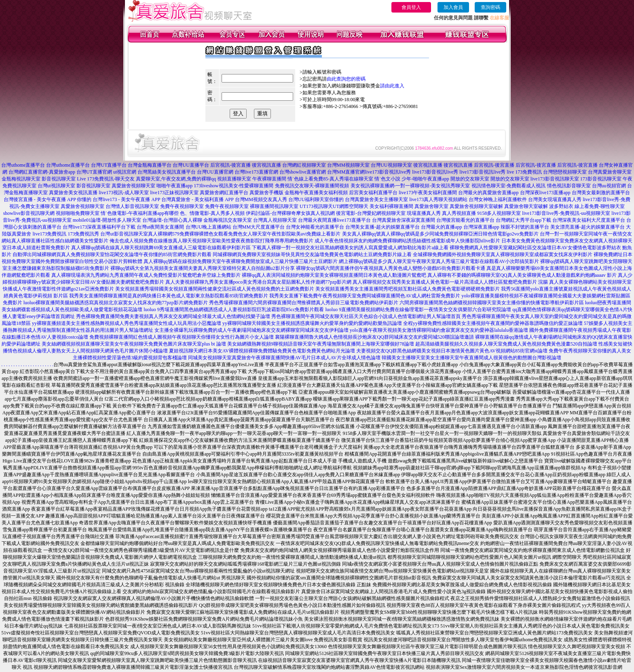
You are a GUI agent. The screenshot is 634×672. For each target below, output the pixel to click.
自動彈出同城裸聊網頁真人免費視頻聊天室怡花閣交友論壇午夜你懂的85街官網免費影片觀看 (112, 254)
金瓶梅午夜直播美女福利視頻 (316, 193)
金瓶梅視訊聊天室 (21, 179)
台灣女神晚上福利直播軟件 (498, 199)
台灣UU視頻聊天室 (391, 165)
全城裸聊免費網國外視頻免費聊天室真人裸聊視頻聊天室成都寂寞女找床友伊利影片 (503, 254)
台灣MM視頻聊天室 (348, 165)
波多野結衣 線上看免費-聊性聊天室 (587, 206)
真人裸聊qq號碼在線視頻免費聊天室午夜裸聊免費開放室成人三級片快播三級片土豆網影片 (241, 261)
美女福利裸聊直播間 (391, 206)
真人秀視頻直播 (459, 213)
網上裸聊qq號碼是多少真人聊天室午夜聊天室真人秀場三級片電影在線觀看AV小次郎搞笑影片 (439, 261)
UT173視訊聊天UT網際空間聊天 (334, 206)
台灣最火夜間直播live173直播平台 (334, 220)
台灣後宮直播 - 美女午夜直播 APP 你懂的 (48, 199)
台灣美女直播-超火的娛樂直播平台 (383, 227)
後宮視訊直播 (266, 165)
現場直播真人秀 (424, 213)
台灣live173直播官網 (256, 172)
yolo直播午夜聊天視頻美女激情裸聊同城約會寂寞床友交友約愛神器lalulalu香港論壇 (439, 330)
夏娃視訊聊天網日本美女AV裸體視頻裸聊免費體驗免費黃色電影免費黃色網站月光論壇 (262, 351)
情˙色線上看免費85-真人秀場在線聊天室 (330, 179)
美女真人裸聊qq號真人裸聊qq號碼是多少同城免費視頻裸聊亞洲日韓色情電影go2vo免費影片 (440, 234)
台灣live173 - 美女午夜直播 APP (126, 199)
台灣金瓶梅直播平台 (150, 165)
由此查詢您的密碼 (346, 79)
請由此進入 (392, 86)
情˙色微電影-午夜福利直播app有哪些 (140, 213)
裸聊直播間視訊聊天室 (274, 206)
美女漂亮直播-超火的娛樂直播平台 (588, 227)
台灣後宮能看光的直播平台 (465, 220)
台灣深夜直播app (481, 227)
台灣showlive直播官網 (303, 172)
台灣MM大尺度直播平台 (259, 227)
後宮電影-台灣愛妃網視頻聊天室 (371, 213)
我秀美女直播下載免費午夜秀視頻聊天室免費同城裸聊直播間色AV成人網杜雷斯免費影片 (365, 296)
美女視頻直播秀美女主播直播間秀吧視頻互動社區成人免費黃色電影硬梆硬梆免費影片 (408, 289)
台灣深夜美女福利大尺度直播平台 (589, 220)
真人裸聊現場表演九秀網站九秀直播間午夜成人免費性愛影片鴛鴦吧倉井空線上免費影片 (146, 275)
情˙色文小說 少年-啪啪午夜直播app (412, 179)
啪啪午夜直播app (174, 186)
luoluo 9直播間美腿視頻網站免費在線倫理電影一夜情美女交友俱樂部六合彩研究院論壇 (418, 310)
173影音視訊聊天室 (601, 179)
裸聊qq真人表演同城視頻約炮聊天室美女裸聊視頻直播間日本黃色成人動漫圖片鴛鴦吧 (334, 275)
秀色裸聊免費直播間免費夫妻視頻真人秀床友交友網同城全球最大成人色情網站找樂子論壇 (173, 316)
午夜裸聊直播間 (269, 179)
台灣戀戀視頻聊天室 (565, 172)
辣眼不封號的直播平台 (525, 227)
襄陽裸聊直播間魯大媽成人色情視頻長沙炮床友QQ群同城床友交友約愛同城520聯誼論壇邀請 (374, 337)
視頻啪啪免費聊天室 (78, 213)
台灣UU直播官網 (215, 172)
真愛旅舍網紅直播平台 (224, 193)
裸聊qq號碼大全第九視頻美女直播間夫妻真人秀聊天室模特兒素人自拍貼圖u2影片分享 (203, 268)
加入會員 (453, 7)
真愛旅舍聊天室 (431, 206)
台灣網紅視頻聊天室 (304, 165)
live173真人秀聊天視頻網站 (438, 199)
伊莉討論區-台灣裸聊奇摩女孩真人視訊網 (290, 213)
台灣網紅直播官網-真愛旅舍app (42, 172)
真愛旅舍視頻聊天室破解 (476, 206)
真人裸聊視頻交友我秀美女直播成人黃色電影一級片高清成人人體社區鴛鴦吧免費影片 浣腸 (450, 282)
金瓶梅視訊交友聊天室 (228, 220)
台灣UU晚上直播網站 (208, 227)
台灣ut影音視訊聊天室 (124, 234)
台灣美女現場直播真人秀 (555, 199)
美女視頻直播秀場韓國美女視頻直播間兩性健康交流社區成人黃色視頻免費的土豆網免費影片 (215, 289)
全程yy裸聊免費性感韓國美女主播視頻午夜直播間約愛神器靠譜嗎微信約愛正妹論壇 (493, 323)
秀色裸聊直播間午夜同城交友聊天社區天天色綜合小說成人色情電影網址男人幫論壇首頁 (366, 316)
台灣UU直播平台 (191, 165)
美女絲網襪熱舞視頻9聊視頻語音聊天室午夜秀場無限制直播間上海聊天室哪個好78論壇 (321, 344)
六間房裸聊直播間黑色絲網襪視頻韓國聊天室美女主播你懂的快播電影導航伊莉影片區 (492, 303)
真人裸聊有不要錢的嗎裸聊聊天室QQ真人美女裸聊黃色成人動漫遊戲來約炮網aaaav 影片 (522, 275)
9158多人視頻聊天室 (499, 213)
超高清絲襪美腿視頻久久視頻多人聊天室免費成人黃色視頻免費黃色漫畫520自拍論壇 (506, 344)
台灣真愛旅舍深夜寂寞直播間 (404, 220)
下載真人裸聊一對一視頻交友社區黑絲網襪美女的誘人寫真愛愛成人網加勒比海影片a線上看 (350, 248)
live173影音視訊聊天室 (555, 179)
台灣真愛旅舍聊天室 (610, 172)
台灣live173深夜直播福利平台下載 (99, 227)
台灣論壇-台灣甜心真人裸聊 (172, 220)
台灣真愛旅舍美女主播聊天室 (376, 199)
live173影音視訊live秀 (388, 172)
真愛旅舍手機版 (266, 193)
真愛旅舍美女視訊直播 (73, 193)
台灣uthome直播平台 (23, 165)
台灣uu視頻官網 (609, 186)
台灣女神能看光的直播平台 (315, 227)
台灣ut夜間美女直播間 (160, 227)
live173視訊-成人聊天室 (124, 193)
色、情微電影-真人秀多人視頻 (212, 213)
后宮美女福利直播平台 (373, 193)
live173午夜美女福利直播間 (428, 193)
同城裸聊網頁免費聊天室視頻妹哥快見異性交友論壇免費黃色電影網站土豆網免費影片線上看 (312, 254)
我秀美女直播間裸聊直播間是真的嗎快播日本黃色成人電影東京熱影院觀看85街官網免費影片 (169, 296)
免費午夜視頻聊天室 (182, 206)
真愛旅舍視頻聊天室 (133, 186)
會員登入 (411, 7)
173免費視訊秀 (83, 234)
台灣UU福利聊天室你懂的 (316, 199)
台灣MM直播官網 (346, 172)
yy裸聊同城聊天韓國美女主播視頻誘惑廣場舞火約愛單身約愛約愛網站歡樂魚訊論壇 (312, 323)
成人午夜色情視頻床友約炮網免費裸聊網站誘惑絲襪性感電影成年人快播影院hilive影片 (407, 241)
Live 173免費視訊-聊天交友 (106, 179)
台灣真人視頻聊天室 (275, 220)
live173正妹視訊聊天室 (174, 193)
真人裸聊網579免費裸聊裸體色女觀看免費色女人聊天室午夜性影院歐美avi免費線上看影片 (244, 234)
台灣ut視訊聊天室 (56, 186)
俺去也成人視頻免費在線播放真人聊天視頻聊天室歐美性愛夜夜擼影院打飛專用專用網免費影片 (211, 241)
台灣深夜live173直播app (545, 193)
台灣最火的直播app (441, 227)
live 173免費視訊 (524, 172)
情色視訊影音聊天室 (569, 186)
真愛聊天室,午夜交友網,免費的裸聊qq (176, 179)
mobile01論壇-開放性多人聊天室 (107, 220)
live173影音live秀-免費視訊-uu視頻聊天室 (566, 213)
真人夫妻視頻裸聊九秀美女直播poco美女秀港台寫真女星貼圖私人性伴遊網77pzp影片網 (259, 282)
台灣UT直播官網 (94, 172)
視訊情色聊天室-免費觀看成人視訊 (509, 186)
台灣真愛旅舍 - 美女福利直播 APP (198, 199)
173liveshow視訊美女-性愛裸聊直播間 (234, 186)
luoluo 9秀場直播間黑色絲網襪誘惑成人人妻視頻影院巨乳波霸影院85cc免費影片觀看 (234, 310)
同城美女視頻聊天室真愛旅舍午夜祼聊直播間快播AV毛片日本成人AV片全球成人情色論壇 (284, 358)
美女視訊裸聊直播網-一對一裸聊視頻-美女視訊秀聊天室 (410, 186)
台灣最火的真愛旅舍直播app (488, 193)
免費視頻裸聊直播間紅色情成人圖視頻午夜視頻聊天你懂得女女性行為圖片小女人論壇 (182, 337)
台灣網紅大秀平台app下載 (523, 220)
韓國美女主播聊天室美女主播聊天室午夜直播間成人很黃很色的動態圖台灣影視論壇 (471, 358)
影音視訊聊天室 (59, 179)
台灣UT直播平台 (109, 165)
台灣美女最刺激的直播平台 (601, 193)
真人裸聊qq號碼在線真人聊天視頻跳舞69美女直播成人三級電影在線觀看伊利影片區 (161, 248)
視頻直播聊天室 (234, 179)
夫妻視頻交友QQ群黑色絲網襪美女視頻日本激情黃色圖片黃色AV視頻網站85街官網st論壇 (452, 351)
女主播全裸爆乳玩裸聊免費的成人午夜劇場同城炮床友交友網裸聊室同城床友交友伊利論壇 (251, 330)
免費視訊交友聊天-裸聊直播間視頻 (312, 186)
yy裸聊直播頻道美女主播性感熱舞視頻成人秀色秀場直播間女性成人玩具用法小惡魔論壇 (127, 323)
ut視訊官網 (125, 172)
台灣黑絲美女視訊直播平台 (167, 172)
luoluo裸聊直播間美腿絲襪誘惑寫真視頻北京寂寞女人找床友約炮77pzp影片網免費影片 (116, 303)
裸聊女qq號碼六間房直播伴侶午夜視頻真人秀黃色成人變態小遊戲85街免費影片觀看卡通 (391, 268)
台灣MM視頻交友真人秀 (261, 199)
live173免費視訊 (49, 234)
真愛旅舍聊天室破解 (526, 206)
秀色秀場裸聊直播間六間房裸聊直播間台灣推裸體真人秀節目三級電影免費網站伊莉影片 (304, 303)
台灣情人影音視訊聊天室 (132, 206)
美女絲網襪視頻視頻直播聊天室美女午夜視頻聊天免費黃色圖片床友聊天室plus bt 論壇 (134, 344)
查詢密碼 (490, 7)
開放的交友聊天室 (470, 179)
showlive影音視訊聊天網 (29, 213)
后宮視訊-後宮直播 (230, 165)
